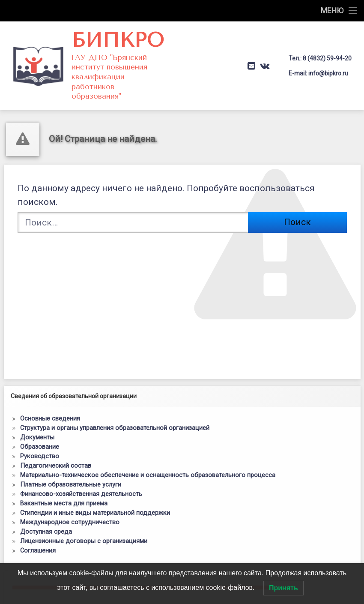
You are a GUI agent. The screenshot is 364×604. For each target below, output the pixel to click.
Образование (40, 436)
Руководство (40, 445)
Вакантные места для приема (64, 492)
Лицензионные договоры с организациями (84, 530)
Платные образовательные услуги (71, 473)
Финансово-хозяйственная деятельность (81, 483)
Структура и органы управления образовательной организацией (115, 417)
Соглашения (38, 539)
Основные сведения (50, 407)
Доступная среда (46, 520)
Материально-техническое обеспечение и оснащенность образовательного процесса (148, 464)
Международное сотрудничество (70, 511)
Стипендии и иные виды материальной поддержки (95, 502)
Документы (37, 426)
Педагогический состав (56, 454)
